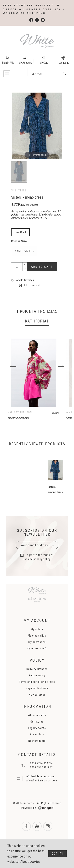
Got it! (58, 854)
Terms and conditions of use (37, 690)
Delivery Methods (37, 678)
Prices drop (37, 743)
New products (37, 749)
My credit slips (37, 644)
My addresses (37, 651)
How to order (37, 703)
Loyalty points (37, 737)
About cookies (30, 861)
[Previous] (13, 371)
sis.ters (19, 190)
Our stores (37, 730)
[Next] (61, 371)
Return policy (37, 684)
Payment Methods (37, 697)
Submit (53, 553)
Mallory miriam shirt (18, 426)
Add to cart (42, 267)
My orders (37, 638)
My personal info (37, 657)
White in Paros (37, 724)
